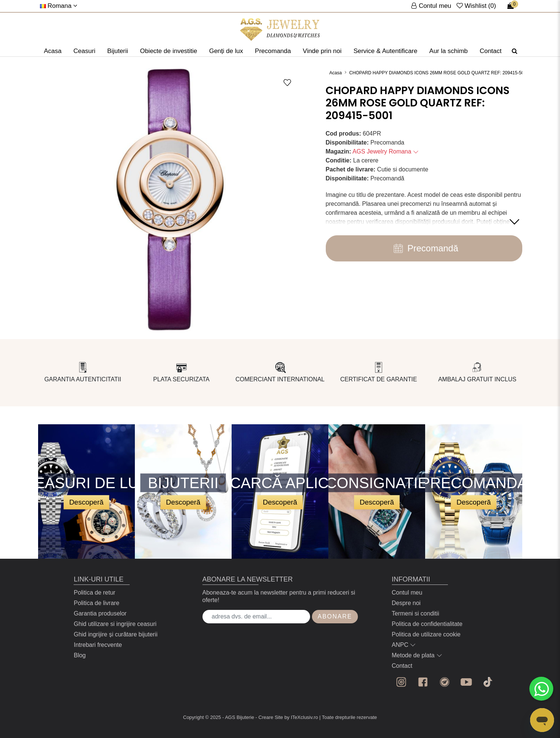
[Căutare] (515, 51)
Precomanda (273, 51)
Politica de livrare (96, 603)
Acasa (52, 51)
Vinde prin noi (322, 51)
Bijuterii (118, 51)
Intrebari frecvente (98, 645)
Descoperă (86, 502)
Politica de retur (94, 593)
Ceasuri (85, 51)
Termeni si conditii (416, 613)
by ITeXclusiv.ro (301, 717)
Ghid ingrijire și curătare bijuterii (115, 634)
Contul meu (407, 593)
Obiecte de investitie (169, 51)
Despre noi (406, 603)
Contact (491, 51)
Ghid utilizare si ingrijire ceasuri (115, 624)
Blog (80, 655)
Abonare (335, 616)
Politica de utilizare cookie (426, 634)
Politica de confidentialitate (427, 624)
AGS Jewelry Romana (386, 151)
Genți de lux (226, 51)
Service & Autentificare (385, 51)
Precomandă (424, 248)
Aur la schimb (448, 51)
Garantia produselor (100, 613)
